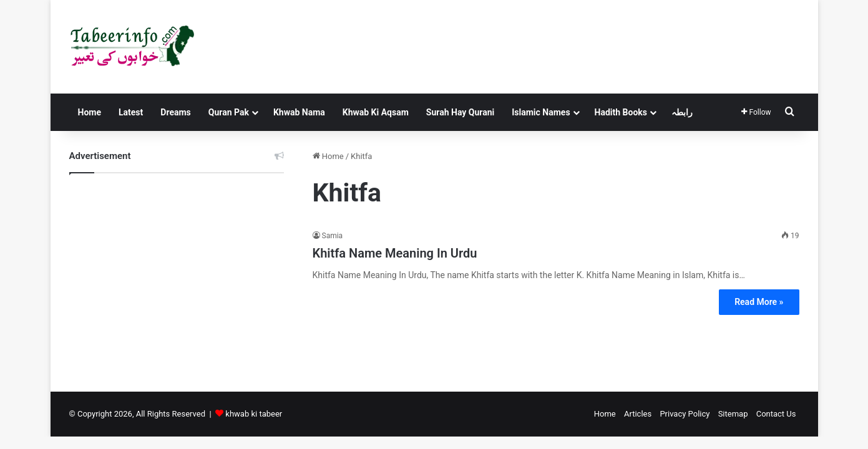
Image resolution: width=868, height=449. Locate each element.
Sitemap (733, 414)
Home (90, 112)
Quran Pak (229, 112)
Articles (638, 414)
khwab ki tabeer (254, 414)
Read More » (759, 302)
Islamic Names (541, 112)
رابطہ (682, 112)
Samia (333, 236)
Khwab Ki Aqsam (376, 112)
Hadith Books (621, 112)
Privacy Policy (685, 414)
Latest (131, 112)
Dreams (175, 112)
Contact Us (776, 414)
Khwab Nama (299, 112)
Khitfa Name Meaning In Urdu (395, 253)
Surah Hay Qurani (460, 112)
